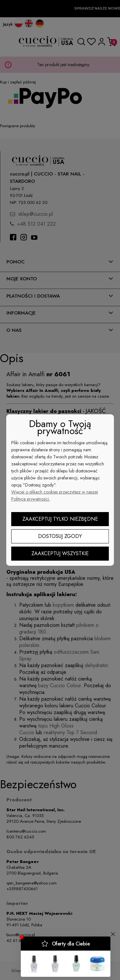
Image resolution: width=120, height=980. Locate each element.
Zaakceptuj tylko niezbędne (60, 519)
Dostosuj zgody (60, 536)
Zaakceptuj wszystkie (60, 553)
